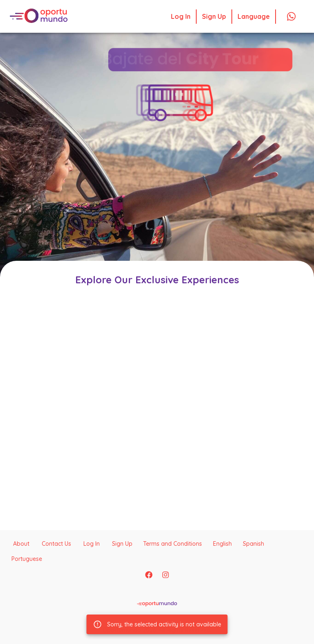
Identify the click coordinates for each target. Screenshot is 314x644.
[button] (190, 99)
